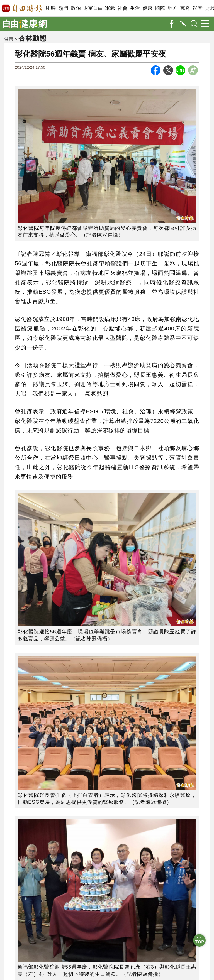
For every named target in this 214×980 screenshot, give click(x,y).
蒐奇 (185, 8)
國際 (160, 8)
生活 (135, 8)
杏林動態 (32, 38)
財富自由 (93, 8)
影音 (198, 8)
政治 (76, 8)
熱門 (63, 8)
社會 (122, 8)
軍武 (110, 8)
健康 (148, 8)
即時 (51, 8)
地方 (173, 8)
